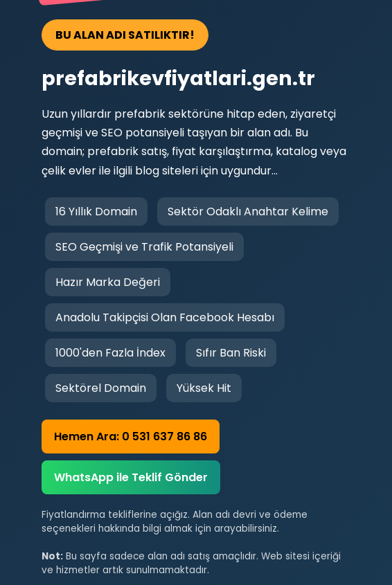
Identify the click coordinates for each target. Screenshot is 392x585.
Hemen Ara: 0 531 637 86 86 (131, 436)
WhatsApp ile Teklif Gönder (131, 477)
